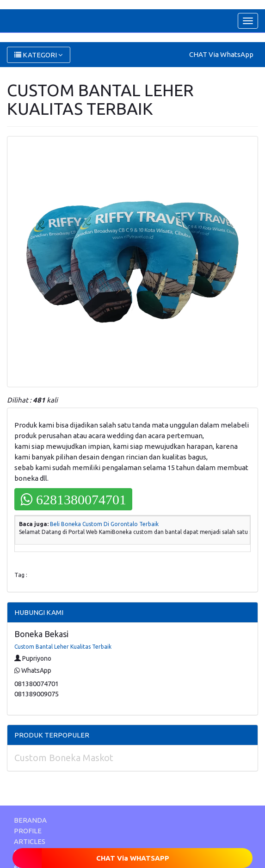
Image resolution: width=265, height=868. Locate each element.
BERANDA (30, 820)
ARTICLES (30, 841)
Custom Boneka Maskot (64, 758)
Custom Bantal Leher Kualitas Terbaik (63, 647)
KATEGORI (39, 55)
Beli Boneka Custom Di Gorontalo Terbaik (104, 524)
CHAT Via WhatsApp (221, 54)
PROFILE (28, 831)
